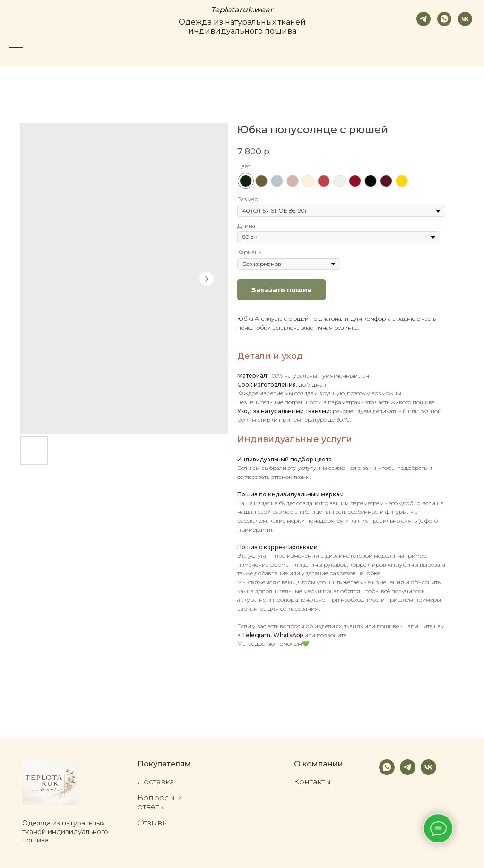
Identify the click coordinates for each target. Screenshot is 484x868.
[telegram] (423, 19)
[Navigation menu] (16, 52)
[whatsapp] (444, 19)
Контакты (312, 782)
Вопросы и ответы (160, 802)
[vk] (465, 19)
